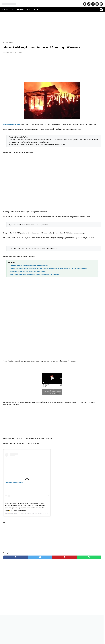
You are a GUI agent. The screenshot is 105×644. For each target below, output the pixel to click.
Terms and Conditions (75, 637)
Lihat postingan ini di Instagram (14, 505)
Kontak (33, 637)
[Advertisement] (36, 25)
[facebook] (12, 580)
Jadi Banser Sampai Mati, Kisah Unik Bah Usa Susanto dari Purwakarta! (87, 111)
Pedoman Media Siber (43, 637)
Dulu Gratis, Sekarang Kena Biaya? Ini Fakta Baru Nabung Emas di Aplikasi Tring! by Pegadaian (88, 102)
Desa (30, 7)
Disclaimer (64, 637)
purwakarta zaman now (28, 536)
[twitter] (28, 580)
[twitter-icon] (87, 2)
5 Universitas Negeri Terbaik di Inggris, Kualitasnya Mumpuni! (28, 291)
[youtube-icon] (96, 2)
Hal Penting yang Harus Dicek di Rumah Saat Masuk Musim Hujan (29, 283)
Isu (14, 7)
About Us (26, 637)
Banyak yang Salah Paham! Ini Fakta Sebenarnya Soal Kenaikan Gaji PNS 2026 (88, 149)
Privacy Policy (55, 637)
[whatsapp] (61, 580)
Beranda (6, 7)
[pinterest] (45, 580)
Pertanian (22, 7)
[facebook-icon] (83, 2)
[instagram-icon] (92, 2)
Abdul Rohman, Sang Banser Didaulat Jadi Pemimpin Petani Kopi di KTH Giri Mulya (34, 294)
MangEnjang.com (55, 641)
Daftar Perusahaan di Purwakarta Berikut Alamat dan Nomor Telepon (88, 94)
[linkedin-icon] (100, 2)
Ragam (37, 7)
